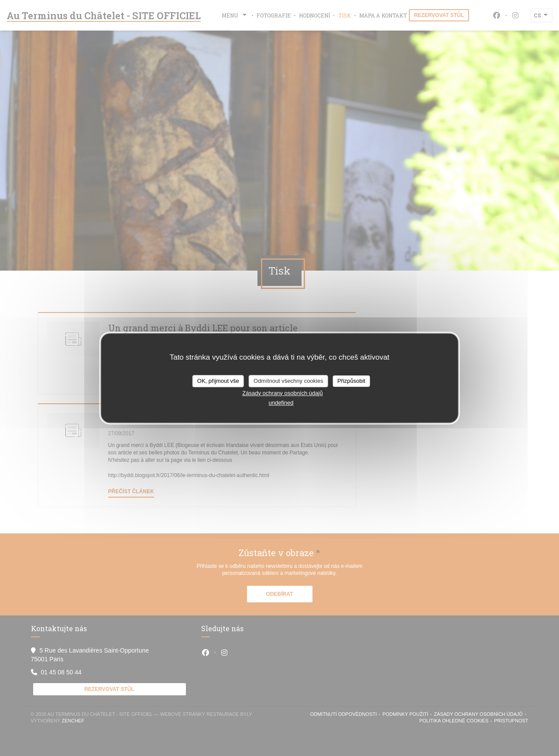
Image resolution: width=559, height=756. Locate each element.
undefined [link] (281, 403)
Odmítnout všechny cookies (288, 381)
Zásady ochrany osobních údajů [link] (282, 393)
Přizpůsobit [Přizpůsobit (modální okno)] (351, 381)
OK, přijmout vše (218, 381)
